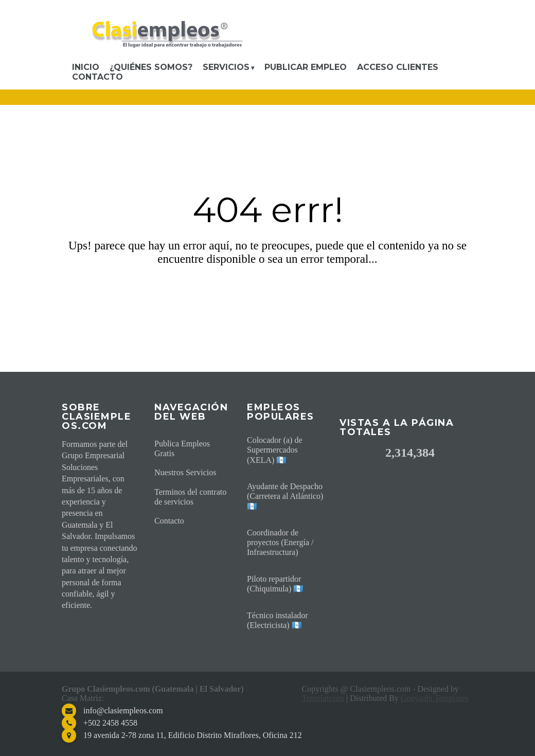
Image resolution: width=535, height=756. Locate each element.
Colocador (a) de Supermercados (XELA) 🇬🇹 (275, 450)
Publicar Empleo (306, 67)
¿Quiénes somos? (151, 67)
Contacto (97, 77)
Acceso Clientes (398, 67)
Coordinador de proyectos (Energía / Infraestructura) (280, 542)
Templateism (323, 698)
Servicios (226, 67)
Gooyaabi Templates (434, 698)
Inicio (86, 67)
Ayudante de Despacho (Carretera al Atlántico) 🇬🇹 (285, 496)
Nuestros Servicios (185, 472)
